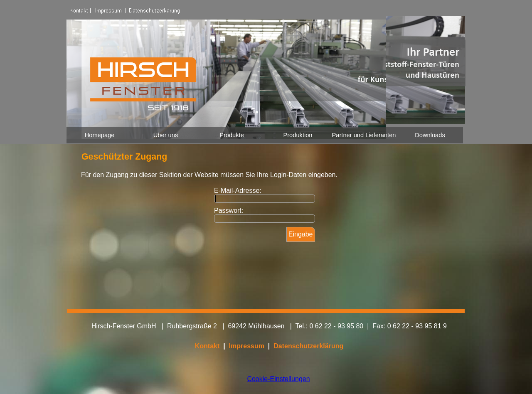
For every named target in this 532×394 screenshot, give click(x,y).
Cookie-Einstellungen (278, 379)
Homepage (100, 135)
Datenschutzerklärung (308, 346)
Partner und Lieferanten (364, 135)
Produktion (298, 135)
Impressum (247, 346)
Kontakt (207, 346)
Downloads (430, 135)
